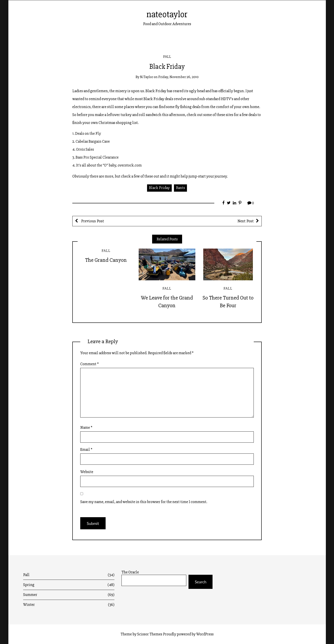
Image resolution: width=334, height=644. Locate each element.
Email (86, 449)
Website (87, 472)
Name (86, 427)
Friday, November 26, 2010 (178, 77)
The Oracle (130, 572)
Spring (69, 585)
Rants (180, 188)
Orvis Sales (85, 149)
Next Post (246, 221)
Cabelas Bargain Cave (93, 141)
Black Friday (159, 188)
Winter (69, 605)
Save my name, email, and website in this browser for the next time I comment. (144, 502)
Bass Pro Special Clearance (97, 157)
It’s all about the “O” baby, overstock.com (109, 165)
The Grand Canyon (106, 260)
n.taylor (146, 77)
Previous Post (92, 221)
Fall (167, 57)
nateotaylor (167, 14)
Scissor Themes (150, 634)
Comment (90, 364)
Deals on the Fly (88, 133)
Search (201, 582)
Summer (69, 595)
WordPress (205, 634)
